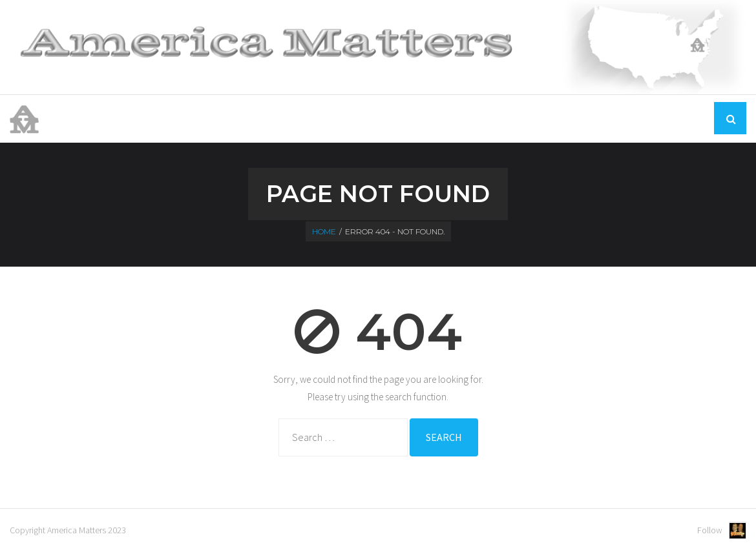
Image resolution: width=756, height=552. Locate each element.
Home (531, 118)
